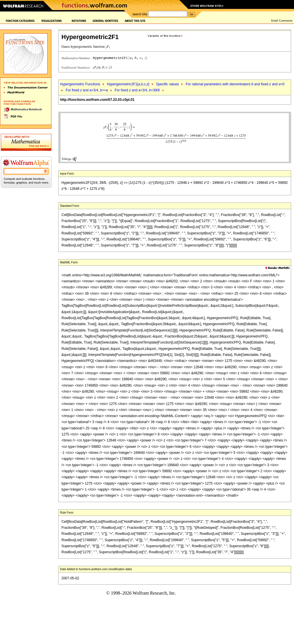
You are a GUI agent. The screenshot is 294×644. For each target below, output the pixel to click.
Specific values (167, 84)
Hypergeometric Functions (80, 84)
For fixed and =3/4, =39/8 (137, 90)
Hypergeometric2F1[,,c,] (128, 84)
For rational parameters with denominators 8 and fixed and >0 (235, 84)
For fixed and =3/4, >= (87, 90)
